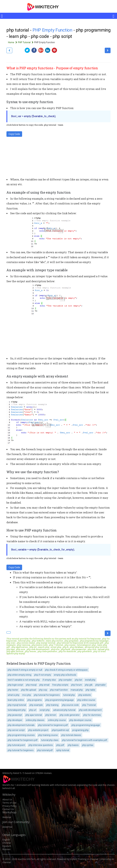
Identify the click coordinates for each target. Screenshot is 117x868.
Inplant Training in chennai (84, 859)
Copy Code (14, 134)
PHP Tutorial (26, 42)
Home (13, 42)
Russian (6, 849)
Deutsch (7, 846)
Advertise (7, 827)
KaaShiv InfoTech (27, 859)
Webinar (7, 817)
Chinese (7, 843)
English (6, 840)
